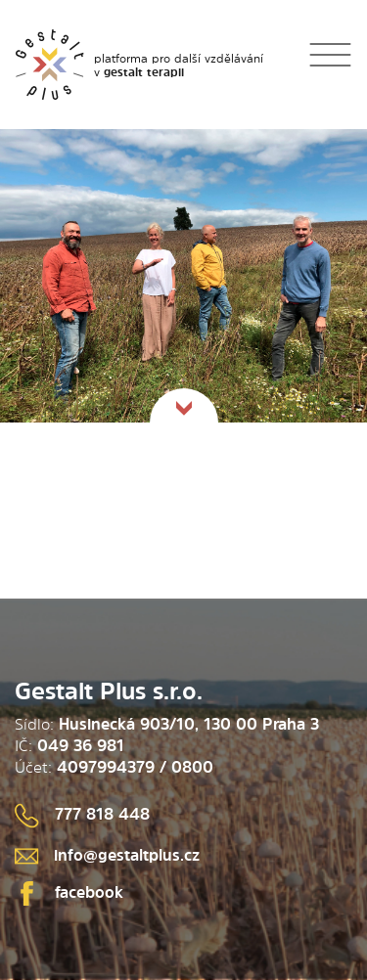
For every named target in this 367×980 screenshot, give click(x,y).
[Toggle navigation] (330, 64)
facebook (69, 892)
